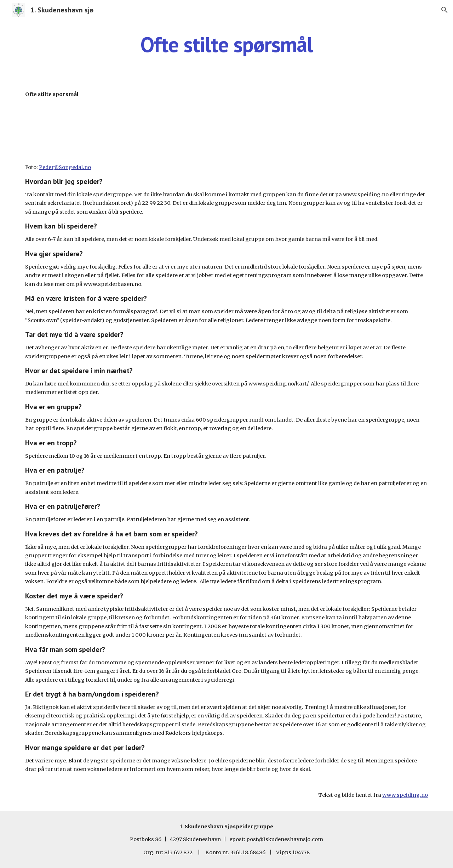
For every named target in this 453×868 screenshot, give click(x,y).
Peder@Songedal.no (65, 167)
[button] (445, 10)
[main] (226, 44)
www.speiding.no (405, 795)
